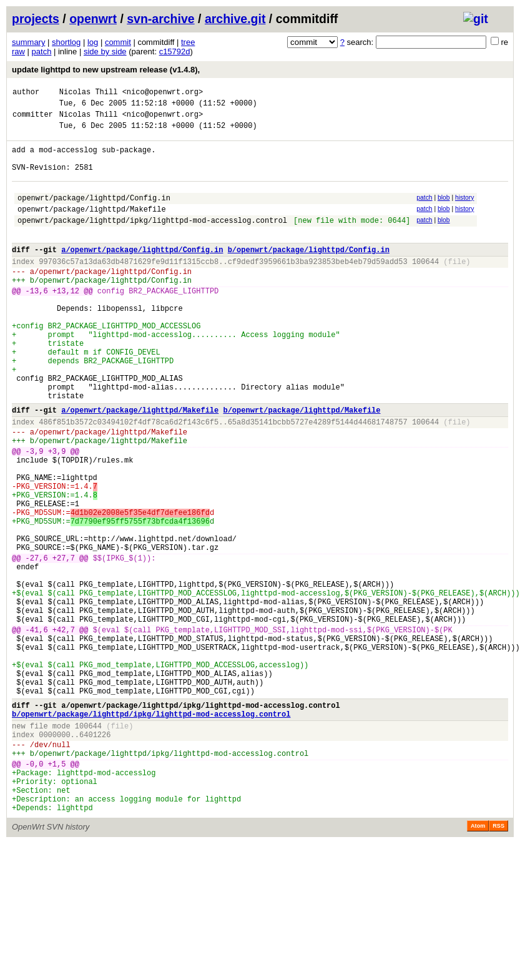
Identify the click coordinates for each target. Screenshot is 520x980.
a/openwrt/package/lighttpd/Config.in (142, 274)
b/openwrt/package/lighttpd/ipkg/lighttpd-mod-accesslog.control (151, 832)
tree (188, 42)
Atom (478, 963)
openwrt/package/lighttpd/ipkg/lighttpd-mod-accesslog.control (152, 241)
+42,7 (64, 731)
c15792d (175, 51)
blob (444, 213)
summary (28, 42)
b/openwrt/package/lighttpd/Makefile (302, 466)
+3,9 (57, 515)
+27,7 (64, 644)
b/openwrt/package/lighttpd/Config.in (309, 274)
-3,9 (35, 515)
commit (118, 42)
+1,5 (57, 891)
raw (18, 51)
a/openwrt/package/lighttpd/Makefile (140, 466)
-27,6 (37, 644)
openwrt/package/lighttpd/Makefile (92, 228)
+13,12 (66, 322)
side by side (105, 51)
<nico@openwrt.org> (163, 93)
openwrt (93, 19)
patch (42, 51)
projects (36, 19)
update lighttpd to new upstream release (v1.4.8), (106, 70)
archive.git (235, 19)
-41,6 (37, 731)
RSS (498, 963)
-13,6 (37, 322)
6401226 (95, 856)
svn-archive (160, 19)
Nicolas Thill (89, 93)
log (93, 42)
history (464, 213)
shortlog (66, 42)
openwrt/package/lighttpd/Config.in (94, 214)
